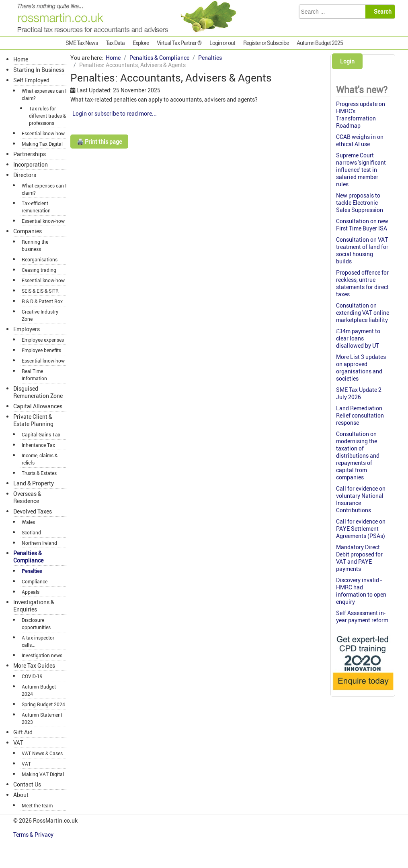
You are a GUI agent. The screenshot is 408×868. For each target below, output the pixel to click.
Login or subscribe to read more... (115, 113)
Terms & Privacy (34, 834)
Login (347, 61)
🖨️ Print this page (99, 142)
